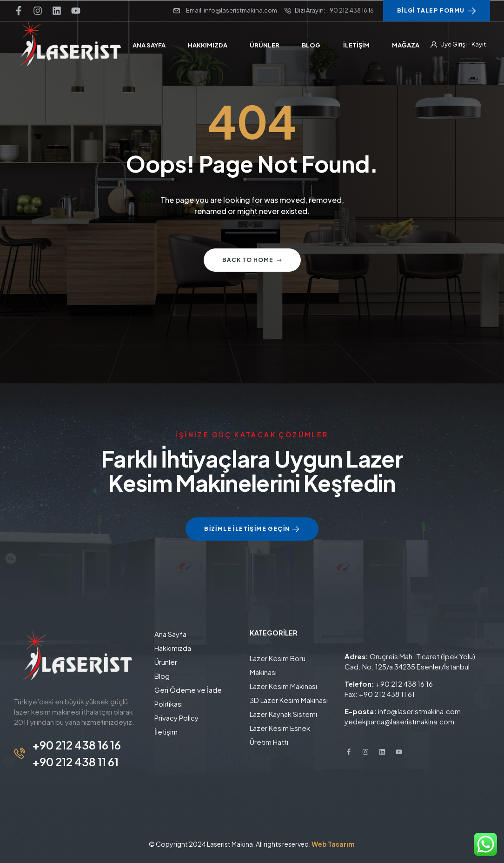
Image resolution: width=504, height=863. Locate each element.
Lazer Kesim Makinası (283, 686)
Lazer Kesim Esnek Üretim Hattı (280, 735)
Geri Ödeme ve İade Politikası (188, 697)
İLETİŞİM (358, 633)
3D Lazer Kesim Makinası (289, 700)
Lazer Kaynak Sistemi (283, 714)
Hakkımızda (173, 648)
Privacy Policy (176, 718)
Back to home (252, 260)
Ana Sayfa (170, 634)
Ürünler (166, 662)
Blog (162, 676)
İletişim (166, 732)
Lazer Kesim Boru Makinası (278, 665)
